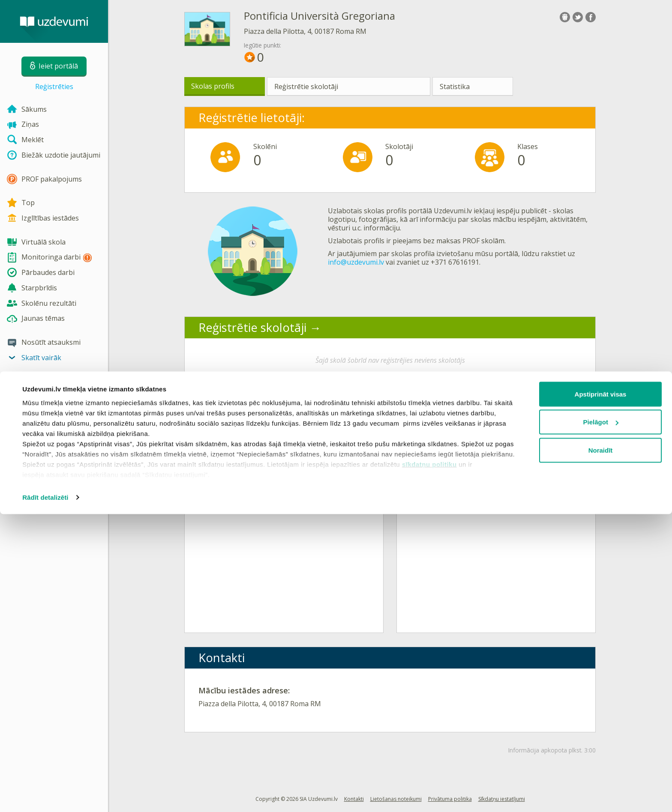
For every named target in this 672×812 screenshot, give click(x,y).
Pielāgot (601, 720)
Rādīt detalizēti (45, 795)
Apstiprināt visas (601, 692)
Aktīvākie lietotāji (457, 407)
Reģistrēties (54, 87)
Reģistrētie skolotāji (306, 87)
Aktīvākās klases (242, 407)
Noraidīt (601, 748)
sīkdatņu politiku (429, 762)
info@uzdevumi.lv (356, 262)
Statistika (455, 87)
